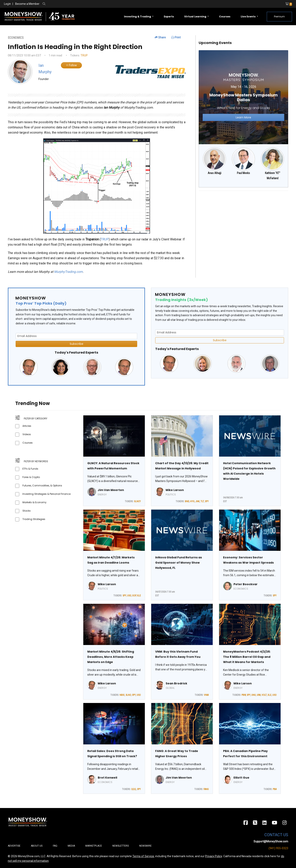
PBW (244, 695)
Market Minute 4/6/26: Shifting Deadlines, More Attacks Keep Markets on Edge (111, 657)
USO (129, 596)
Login (7, 4)
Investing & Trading (138, 16)
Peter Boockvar (246, 584)
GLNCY (137, 501)
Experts (169, 16)
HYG (192, 501)
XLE (139, 596)
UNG (254, 695)
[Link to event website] (243, 97)
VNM (206, 695)
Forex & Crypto (31, 477)
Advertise (14, 846)
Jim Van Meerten (111, 490)
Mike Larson (175, 490)
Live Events (248, 16)
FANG (206, 789)
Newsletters (121, 846)
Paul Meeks (243, 173)
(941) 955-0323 (278, 848)
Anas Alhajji (214, 173)
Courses (225, 16)
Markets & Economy (34, 502)
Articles (27, 426)
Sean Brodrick (176, 683)
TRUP (84, 55)
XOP (134, 596)
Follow (71, 65)
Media (71, 846)
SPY (207, 501)
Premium (279, 16)
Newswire (145, 846)
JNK (197, 501)
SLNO (128, 695)
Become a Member (27, 4)
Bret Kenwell (107, 778)
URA (259, 695)
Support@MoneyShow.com (271, 841)
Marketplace (94, 846)
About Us (37, 846)
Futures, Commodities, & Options (42, 485)
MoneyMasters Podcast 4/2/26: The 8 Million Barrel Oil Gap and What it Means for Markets (247, 657)
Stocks (27, 511)
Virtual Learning (196, 16)
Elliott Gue (241, 778)
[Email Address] (76, 336)
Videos (27, 434)
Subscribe (77, 344)
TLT (202, 501)
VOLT (264, 695)
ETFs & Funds (30, 469)
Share (160, 37)
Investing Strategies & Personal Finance (46, 494)
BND (187, 501)
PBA (275, 789)
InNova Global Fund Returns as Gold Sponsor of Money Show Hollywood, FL (179, 563)
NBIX (122, 695)
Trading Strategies (34, 519)
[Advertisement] (243, 222)
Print (176, 37)
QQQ (134, 789)
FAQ (55, 846)
